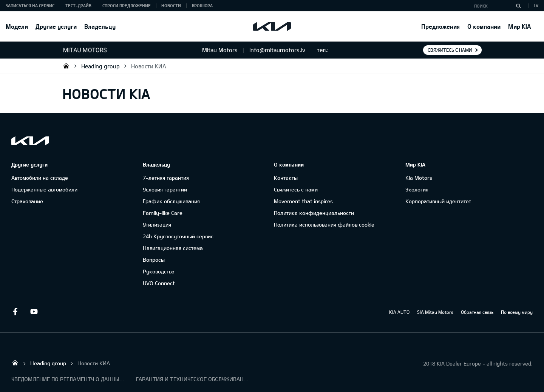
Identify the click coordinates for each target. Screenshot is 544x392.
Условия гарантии (165, 189)
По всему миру (517, 312)
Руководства (159, 271)
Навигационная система (173, 248)
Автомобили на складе (40, 178)
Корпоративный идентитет (438, 201)
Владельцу (100, 26)
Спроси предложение (127, 5)
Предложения (440, 26)
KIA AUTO (399, 312)
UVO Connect (159, 283)
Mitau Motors (66, 66)
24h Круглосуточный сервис (178, 236)
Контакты (286, 178)
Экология (417, 189)
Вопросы (154, 260)
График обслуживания (171, 201)
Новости (171, 5)
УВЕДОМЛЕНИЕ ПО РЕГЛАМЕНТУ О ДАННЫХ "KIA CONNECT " (68, 379)
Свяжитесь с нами (450, 50)
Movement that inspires (303, 201)
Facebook (15, 312)
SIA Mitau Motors (435, 312)
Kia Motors (419, 178)
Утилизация (157, 225)
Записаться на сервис (30, 5)
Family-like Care (163, 213)
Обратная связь (477, 312)
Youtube (34, 312)
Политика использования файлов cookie (324, 225)
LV (536, 5)
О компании (484, 26)
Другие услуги (56, 26)
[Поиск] (518, 6)
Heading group (100, 66)
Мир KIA (519, 26)
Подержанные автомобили (44, 189)
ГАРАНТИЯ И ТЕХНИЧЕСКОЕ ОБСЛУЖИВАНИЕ (193, 379)
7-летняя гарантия (166, 178)
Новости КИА (149, 66)
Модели (17, 26)
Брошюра (202, 5)
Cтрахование (27, 201)
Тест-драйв (78, 5)
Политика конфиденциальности (314, 213)
